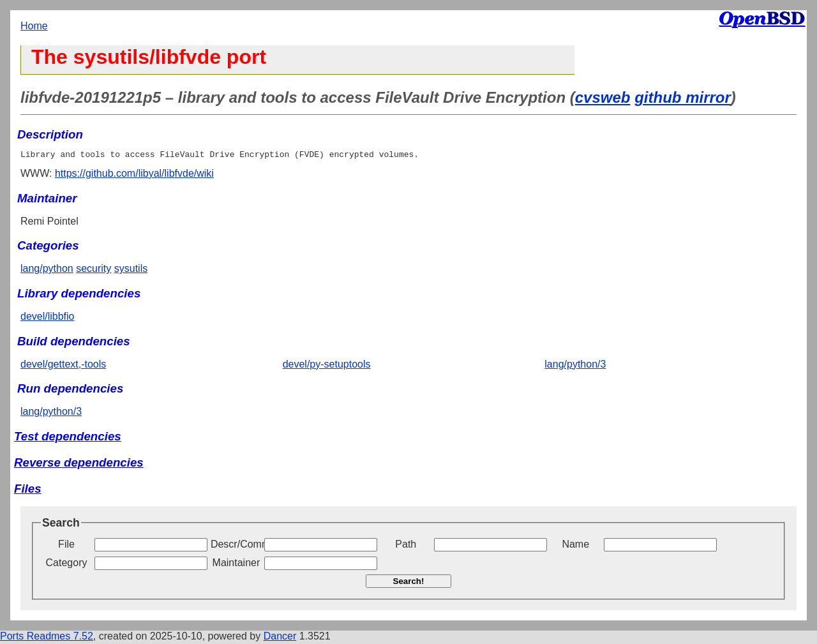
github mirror (683, 97)
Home (34, 26)
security (94, 270)
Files (28, 490)
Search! (409, 583)
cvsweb (603, 97)
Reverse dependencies (79, 464)
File (66, 546)
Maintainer (236, 565)
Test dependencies (68, 438)
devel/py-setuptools (327, 366)
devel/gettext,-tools (63, 366)
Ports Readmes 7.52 (47, 638)
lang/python (47, 270)
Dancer (280, 638)
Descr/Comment (236, 546)
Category (67, 565)
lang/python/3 (575, 366)
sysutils (131, 270)
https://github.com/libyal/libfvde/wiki (134, 175)
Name (575, 546)
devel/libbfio (48, 318)
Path (406, 546)
